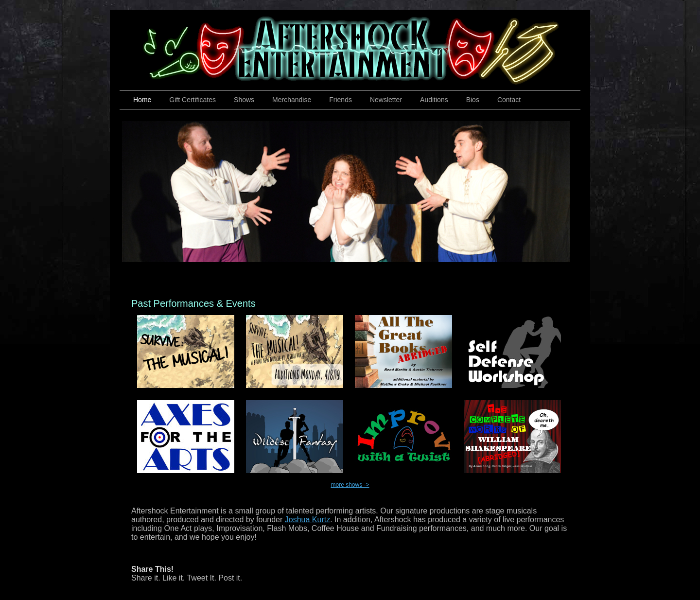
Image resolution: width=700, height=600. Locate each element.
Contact (509, 100)
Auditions (434, 100)
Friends (341, 100)
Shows (244, 100)
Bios (473, 100)
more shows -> (350, 485)
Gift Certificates (192, 100)
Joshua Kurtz (307, 520)
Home (142, 100)
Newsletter (386, 100)
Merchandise (292, 100)
